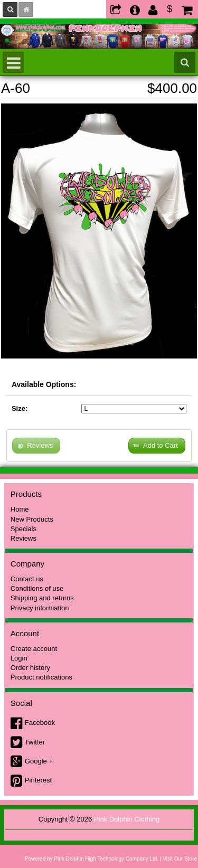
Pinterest (38, 780)
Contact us (27, 579)
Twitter (35, 742)
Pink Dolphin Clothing (127, 819)
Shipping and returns (42, 598)
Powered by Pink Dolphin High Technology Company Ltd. (92, 859)
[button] (157, 446)
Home (20, 509)
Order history (30, 668)
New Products (32, 519)
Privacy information (40, 608)
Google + (39, 761)
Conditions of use (37, 588)
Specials (23, 529)
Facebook (40, 723)
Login (19, 658)
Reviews (23, 538)
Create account (34, 649)
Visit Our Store (180, 859)
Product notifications (41, 677)
